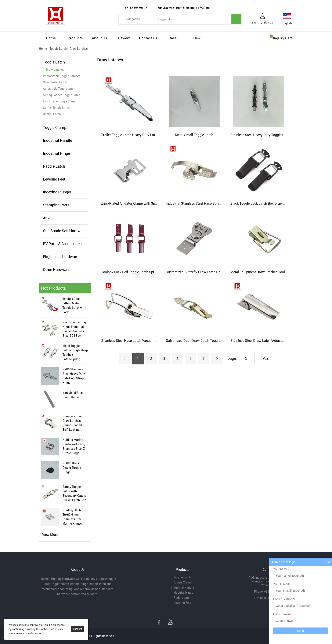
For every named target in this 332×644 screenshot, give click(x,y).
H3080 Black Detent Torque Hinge (72, 468)
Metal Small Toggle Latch (194, 135)
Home (51, 38)
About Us (100, 38)
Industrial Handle (57, 140)
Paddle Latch (54, 166)
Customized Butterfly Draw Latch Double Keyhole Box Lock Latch (215, 272)
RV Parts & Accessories (62, 244)
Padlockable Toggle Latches (62, 76)
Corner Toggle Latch (56, 108)
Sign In (256, 23)
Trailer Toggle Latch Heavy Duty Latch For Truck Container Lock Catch (154, 135)
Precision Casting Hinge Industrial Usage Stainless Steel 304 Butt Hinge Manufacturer (74, 329)
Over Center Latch (55, 82)
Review (124, 38)
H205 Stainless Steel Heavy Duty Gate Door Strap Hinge (74, 376)
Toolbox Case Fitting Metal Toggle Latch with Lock (74, 305)
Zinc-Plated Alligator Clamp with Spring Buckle (136, 203)
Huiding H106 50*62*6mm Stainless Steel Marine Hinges (72, 517)
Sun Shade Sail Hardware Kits (68, 231)
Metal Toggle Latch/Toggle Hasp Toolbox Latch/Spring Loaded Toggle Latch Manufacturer (75, 353)
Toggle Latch (58, 49)
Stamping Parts (56, 205)
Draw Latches (79, 49)
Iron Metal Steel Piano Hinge (73, 395)
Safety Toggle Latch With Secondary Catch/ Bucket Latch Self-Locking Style (75, 494)
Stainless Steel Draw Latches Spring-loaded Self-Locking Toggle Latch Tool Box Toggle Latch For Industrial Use (74, 423)
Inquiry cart (282, 38)
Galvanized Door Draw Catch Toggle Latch (198, 341)
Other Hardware (56, 270)
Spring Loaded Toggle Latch (62, 95)
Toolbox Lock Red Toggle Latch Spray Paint (134, 272)
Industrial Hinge (56, 153)
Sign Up (268, 23)
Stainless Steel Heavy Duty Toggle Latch (261, 135)
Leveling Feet (54, 179)
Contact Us (148, 38)
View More (50, 535)
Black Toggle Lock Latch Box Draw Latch (261, 203)
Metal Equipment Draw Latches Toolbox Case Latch (269, 272)
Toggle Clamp (55, 128)
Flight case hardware (61, 257)
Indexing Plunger (57, 192)
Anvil (47, 218)
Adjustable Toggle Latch (59, 89)
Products (75, 38)
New (197, 38)
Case (173, 38)
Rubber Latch (52, 114)
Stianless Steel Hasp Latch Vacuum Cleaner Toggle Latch (144, 341)
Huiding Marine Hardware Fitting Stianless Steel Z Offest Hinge (74, 446)
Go (266, 359)
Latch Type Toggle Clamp (60, 101)
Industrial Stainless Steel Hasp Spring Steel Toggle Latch (208, 203)
